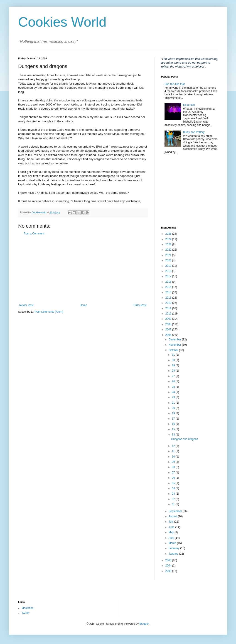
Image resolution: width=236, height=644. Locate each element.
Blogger (144, 624)
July (171, 522)
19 (174, 413)
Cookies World (62, 22)
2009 (169, 319)
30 (174, 360)
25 (174, 387)
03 (174, 494)
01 (174, 504)
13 (174, 435)
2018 (169, 271)
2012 (169, 303)
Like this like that (175, 84)
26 (174, 381)
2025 (169, 234)
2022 (169, 250)
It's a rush (189, 105)
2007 (169, 330)
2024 (169, 239)
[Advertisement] (83, 269)
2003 (169, 571)
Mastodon (28, 608)
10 (174, 457)
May (172, 532)
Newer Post (26, 305)
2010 (169, 314)
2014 (169, 292)
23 (174, 397)
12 (174, 446)
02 (174, 499)
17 (174, 419)
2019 (169, 266)
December (175, 340)
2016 (169, 282)
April (172, 538)
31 (174, 355)
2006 (169, 335)
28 (174, 371)
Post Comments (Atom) (49, 312)
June (172, 527)
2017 (169, 276)
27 (174, 376)
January (174, 554)
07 (174, 473)
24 (174, 392)
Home (84, 305)
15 (174, 429)
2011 (169, 308)
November (175, 345)
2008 (169, 324)
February (174, 548)
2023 (169, 244)
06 (174, 478)
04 (174, 488)
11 (174, 451)
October (174, 350)
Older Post (140, 305)
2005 (169, 560)
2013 (169, 298)
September (176, 511)
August (173, 516)
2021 (169, 255)
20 (174, 408)
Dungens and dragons (184, 439)
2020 (169, 260)
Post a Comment (34, 234)
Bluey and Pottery (194, 132)
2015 (169, 287)
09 (174, 462)
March (173, 543)
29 (174, 365)
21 (174, 403)
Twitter (26, 613)
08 (174, 467)
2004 (169, 566)
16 (174, 424)
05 (174, 483)
